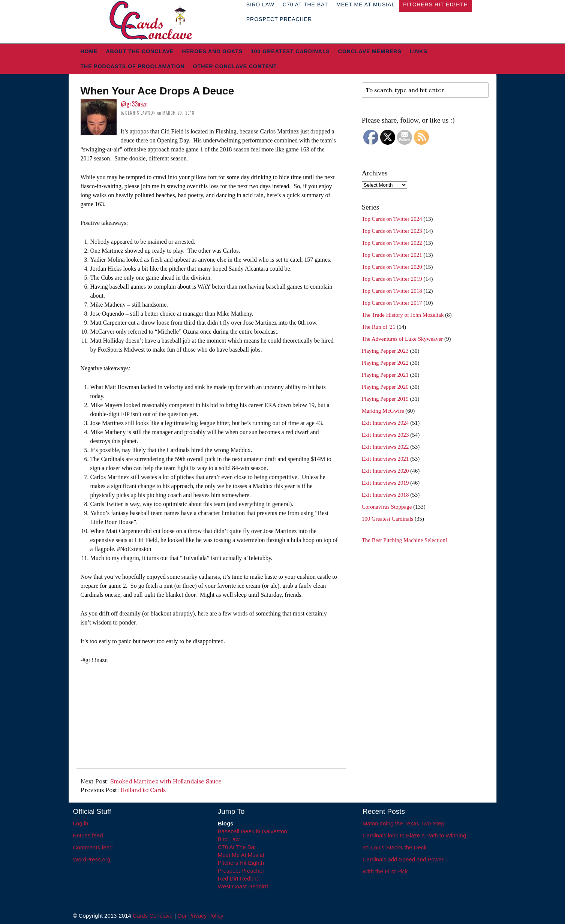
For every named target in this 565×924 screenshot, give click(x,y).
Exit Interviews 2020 (385, 471)
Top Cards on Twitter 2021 (392, 255)
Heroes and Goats (212, 51)
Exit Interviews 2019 (385, 483)
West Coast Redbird (243, 886)
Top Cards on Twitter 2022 (392, 243)
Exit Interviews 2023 (385, 435)
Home (89, 51)
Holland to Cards (143, 790)
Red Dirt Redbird (239, 878)
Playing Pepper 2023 (385, 351)
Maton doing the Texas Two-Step (403, 823)
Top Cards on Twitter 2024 (392, 219)
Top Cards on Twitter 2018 (392, 291)
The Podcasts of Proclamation (133, 66)
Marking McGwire (383, 411)
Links (419, 51)
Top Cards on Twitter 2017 (392, 303)
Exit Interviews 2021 (385, 459)
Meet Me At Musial (241, 855)
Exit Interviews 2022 (385, 447)
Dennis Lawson (141, 113)
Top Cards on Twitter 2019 (392, 279)
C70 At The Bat (237, 847)
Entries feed (88, 835)
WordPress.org (92, 859)
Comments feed (93, 847)
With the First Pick (385, 871)
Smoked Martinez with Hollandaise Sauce (166, 781)
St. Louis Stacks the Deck (395, 847)
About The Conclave (140, 51)
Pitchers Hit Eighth (241, 863)
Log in (81, 823)
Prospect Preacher (279, 19)
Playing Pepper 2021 (385, 375)
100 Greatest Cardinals (290, 51)
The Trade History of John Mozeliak (403, 315)
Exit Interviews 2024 (385, 423)
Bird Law (229, 839)
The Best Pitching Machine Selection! (405, 540)
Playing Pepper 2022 (385, 363)
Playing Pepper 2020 (385, 387)
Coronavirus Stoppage (387, 507)
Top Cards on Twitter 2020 (392, 267)
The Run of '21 (379, 327)
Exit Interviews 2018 (385, 495)
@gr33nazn (134, 104)
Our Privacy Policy (200, 916)
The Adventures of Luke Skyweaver (402, 339)
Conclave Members (370, 51)
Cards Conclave (153, 916)
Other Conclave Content (235, 66)
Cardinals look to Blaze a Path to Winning (414, 835)
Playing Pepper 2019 (385, 399)
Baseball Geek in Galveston (253, 831)
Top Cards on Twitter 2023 (392, 231)
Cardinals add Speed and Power (403, 859)
